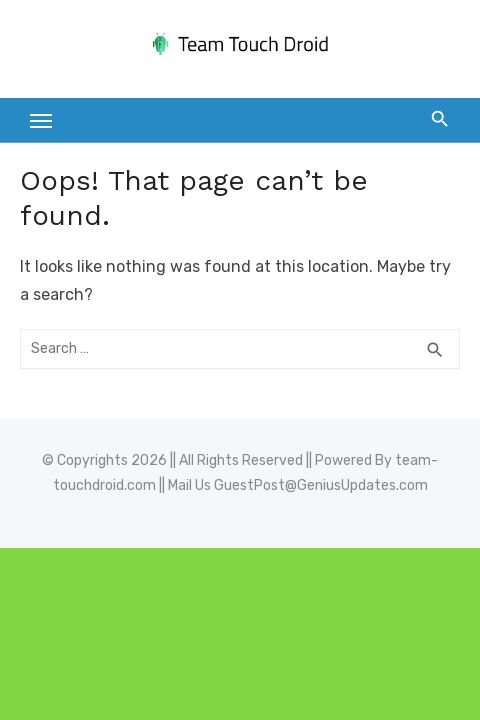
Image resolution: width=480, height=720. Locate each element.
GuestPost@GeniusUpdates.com (321, 485)
